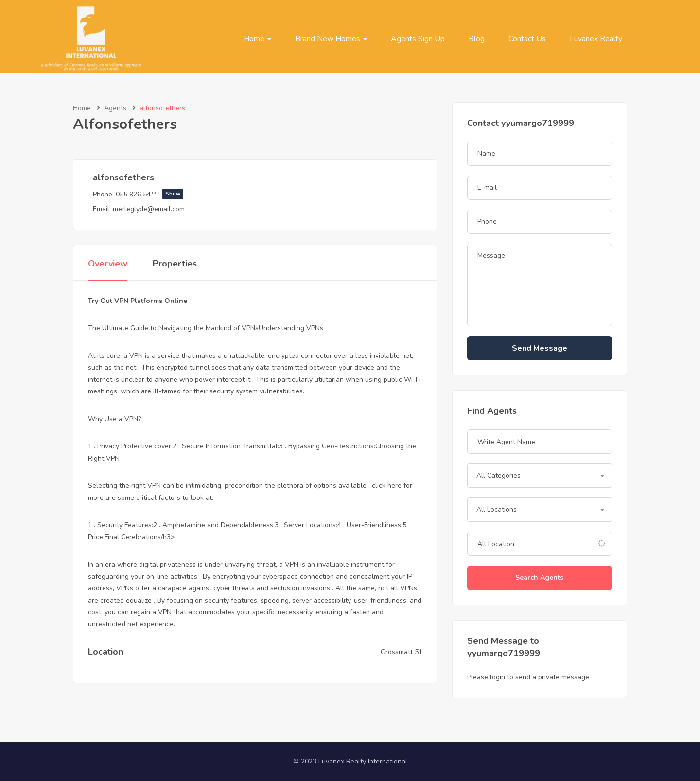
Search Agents (539, 577)
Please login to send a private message (528, 677)
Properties (175, 264)
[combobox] (540, 476)
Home (257, 39)
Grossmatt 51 (402, 652)
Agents (115, 108)
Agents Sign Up (418, 39)
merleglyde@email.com (149, 209)
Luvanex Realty (596, 39)
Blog (477, 39)
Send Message (540, 348)
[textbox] (540, 476)
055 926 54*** (149, 194)
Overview (108, 264)
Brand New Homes (331, 39)
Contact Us (527, 39)
